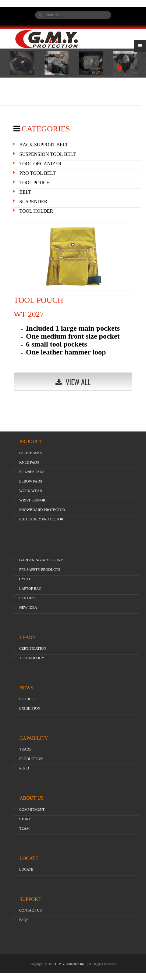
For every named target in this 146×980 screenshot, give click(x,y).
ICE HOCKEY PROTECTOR (41, 519)
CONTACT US (30, 910)
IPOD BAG (28, 598)
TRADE (25, 749)
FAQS (24, 920)
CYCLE (25, 579)
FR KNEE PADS (32, 472)
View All (73, 382)
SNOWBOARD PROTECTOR (42, 510)
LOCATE (26, 869)
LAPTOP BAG (30, 589)
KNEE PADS (29, 462)
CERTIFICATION (33, 648)
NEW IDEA (28, 607)
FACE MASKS (30, 453)
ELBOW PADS (31, 481)
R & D (24, 768)
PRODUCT (28, 699)
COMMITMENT (32, 809)
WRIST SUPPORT (33, 500)
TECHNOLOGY (32, 658)
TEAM (24, 828)
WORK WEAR (31, 491)
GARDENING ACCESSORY (41, 560)
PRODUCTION (31, 759)
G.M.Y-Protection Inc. (71, 964)
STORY (25, 819)
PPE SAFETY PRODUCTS (40, 570)
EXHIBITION (30, 708)
